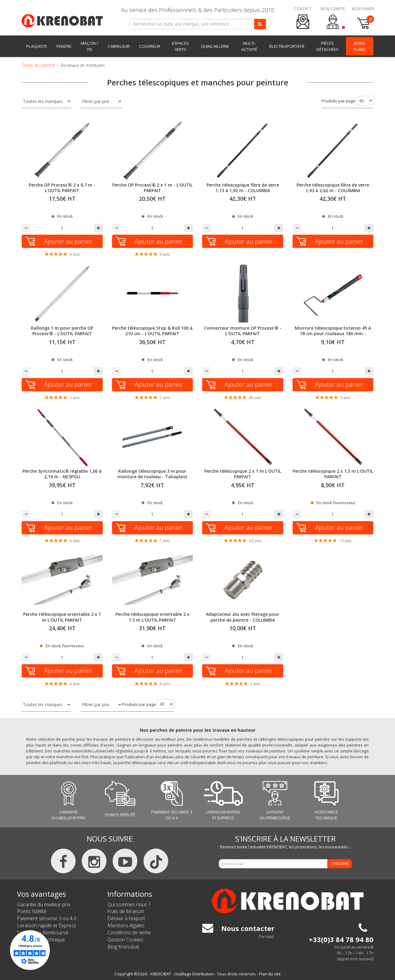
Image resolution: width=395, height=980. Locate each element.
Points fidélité (32, 911)
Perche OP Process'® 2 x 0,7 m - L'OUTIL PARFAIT (62, 188)
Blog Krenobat (123, 947)
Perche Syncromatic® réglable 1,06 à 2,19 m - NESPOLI (62, 474)
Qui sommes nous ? (129, 904)
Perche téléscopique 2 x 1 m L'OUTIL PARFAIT (243, 474)
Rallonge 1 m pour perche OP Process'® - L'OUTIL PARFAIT (62, 331)
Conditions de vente (129, 933)
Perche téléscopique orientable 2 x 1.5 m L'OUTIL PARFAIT (152, 617)
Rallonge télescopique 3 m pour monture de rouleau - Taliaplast (152, 474)
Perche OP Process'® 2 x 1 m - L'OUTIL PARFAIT (152, 188)
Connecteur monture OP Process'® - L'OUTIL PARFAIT (243, 331)
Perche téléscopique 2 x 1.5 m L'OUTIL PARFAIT (333, 474)
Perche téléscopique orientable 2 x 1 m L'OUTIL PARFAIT (62, 617)
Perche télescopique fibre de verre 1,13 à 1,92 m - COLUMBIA (243, 188)
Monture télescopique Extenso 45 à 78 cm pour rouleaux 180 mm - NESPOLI (333, 334)
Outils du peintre (38, 65)
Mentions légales (126, 925)
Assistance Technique (41, 940)
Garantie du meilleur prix (44, 904)
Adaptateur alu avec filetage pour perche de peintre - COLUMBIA (243, 617)
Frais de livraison (126, 911)
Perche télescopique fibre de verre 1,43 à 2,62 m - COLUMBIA (333, 188)
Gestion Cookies (125, 940)
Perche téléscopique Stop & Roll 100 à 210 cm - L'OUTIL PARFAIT (152, 331)
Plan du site (270, 974)
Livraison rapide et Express (47, 925)
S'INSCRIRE (340, 864)
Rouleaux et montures (83, 65)
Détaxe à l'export (126, 918)
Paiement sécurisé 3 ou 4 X (47, 918)
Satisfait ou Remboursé (43, 933)
